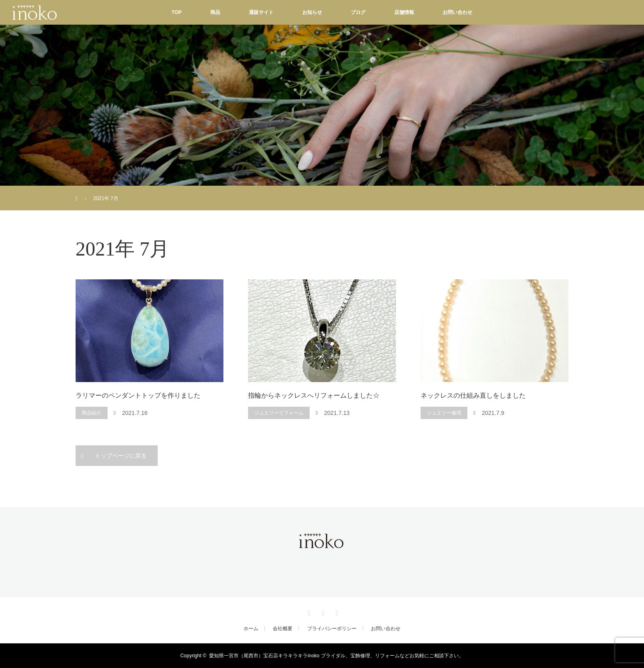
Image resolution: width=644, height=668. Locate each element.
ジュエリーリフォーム (279, 413)
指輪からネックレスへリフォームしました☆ (314, 395)
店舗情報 (404, 12)
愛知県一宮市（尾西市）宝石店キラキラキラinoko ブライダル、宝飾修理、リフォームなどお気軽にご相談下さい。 (336, 656)
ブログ (358, 12)
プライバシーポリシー (332, 629)
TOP (177, 12)
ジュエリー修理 (444, 413)
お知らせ (312, 12)
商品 (215, 12)
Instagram (322, 612)
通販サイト (261, 12)
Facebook (308, 612)
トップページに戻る (121, 456)
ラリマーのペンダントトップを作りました (138, 395)
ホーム (251, 629)
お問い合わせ (458, 12)
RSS (336, 612)
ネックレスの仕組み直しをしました (473, 395)
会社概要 (283, 629)
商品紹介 (92, 413)
